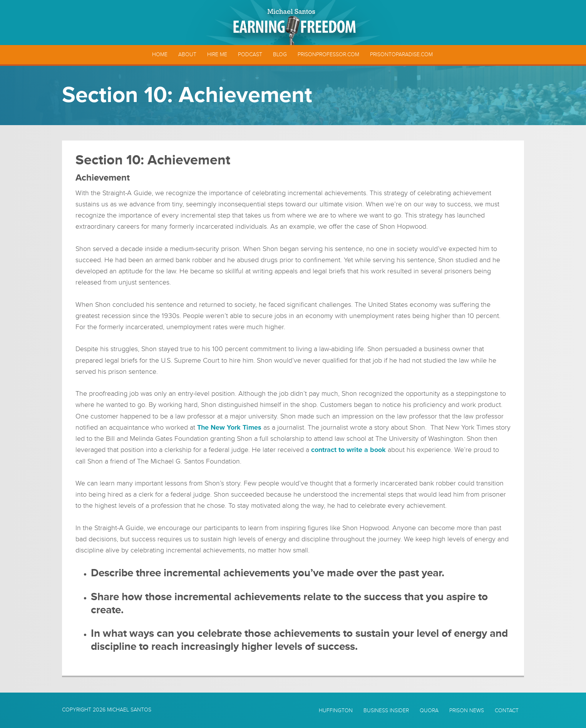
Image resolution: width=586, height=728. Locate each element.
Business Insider (386, 711)
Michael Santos (129, 710)
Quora (429, 711)
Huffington (336, 711)
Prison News (467, 711)
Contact (507, 711)
